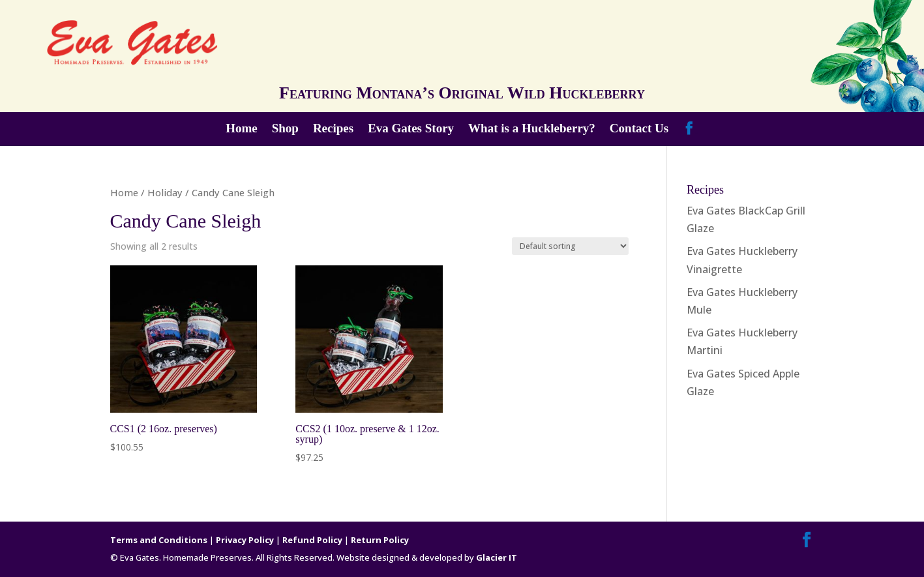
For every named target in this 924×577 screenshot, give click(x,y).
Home (242, 129)
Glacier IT (497, 557)
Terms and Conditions (159, 540)
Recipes (333, 129)
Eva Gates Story (411, 129)
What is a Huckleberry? (532, 129)
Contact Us (639, 129)
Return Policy (380, 540)
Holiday (165, 192)
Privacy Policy (245, 540)
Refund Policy (312, 540)
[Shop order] (570, 246)
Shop (285, 129)
